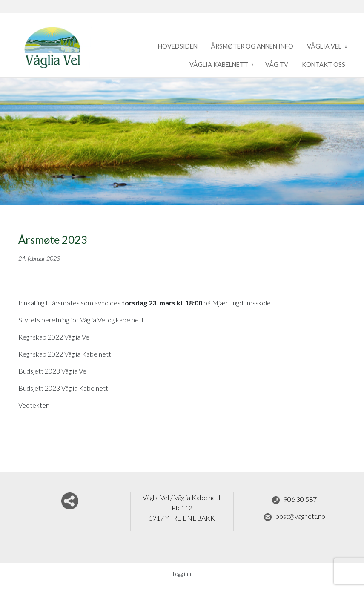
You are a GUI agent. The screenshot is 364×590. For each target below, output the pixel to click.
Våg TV (277, 65)
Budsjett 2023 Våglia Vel (54, 371)
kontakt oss (324, 65)
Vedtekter (33, 405)
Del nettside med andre (70, 501)
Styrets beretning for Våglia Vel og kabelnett (81, 320)
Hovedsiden (178, 46)
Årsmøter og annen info (252, 46)
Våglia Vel (325, 46)
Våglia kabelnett (219, 65)
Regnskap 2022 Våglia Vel (54, 337)
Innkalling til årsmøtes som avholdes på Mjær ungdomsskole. (145, 303)
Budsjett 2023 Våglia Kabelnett (63, 388)
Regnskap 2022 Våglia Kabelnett (65, 354)
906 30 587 (294, 500)
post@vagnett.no (294, 517)
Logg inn (182, 574)
